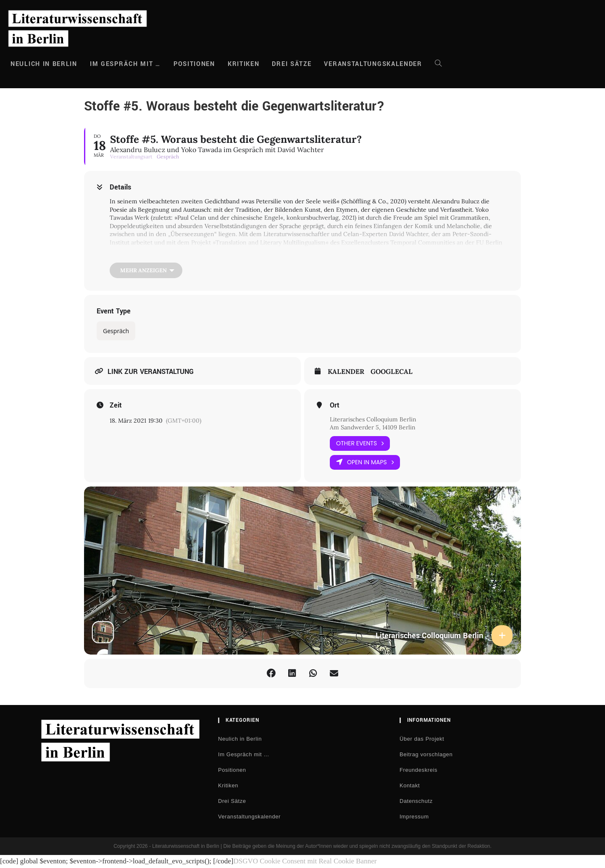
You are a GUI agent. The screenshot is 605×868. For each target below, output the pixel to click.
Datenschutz (416, 801)
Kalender (346, 372)
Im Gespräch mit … (244, 754)
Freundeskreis (418, 770)
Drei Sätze (232, 801)
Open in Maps (365, 462)
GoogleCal (392, 372)
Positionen (232, 770)
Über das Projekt (422, 739)
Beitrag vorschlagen (426, 754)
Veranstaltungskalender (249, 817)
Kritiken (228, 785)
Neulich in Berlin (240, 739)
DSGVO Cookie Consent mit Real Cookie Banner (305, 861)
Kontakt (410, 785)
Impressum (414, 817)
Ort (335, 405)
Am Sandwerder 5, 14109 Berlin (373, 427)
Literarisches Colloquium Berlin (373, 419)
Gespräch (116, 331)
